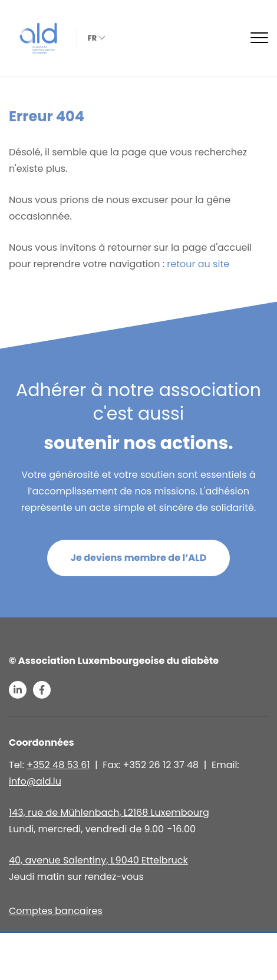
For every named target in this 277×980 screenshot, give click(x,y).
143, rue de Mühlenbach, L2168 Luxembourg (109, 813)
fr (95, 38)
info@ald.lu (35, 781)
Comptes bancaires (56, 911)
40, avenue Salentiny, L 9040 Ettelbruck (98, 860)
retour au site (198, 264)
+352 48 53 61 (58, 765)
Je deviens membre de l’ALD (139, 558)
